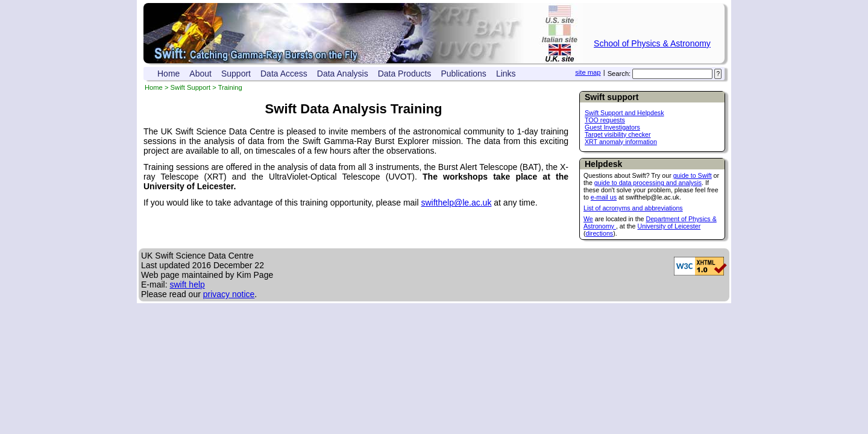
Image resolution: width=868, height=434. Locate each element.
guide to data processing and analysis (648, 183)
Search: (619, 74)
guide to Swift (693, 175)
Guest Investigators (612, 127)
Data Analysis (343, 74)
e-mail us (604, 197)
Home (168, 74)
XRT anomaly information (621, 142)
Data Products (405, 74)
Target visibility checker (618, 134)
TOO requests (605, 120)
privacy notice (229, 294)
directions (600, 233)
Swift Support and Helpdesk (624, 113)
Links (506, 74)
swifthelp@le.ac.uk (456, 203)
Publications (464, 74)
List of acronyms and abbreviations (633, 208)
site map (588, 72)
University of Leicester (669, 226)
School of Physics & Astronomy (652, 43)
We (588, 219)
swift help (187, 285)
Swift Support (191, 87)
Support (236, 74)
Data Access (284, 74)
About (200, 74)
